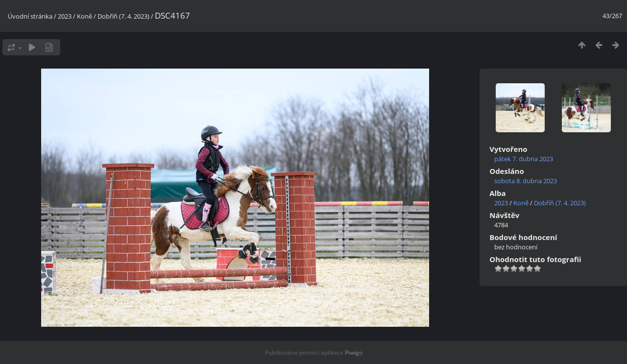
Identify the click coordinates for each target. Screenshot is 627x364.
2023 (65, 16)
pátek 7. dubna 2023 (524, 159)
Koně (84, 16)
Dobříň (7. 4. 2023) (123, 16)
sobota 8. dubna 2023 (526, 181)
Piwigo (354, 352)
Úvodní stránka (30, 16)
